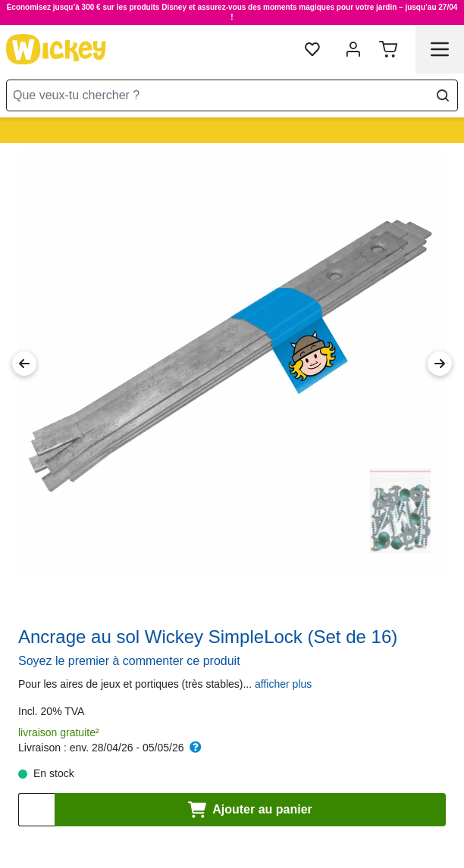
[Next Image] (440, 364)
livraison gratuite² (59, 732)
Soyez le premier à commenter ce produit (129, 661)
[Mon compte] (353, 49)
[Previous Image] (24, 364)
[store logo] (56, 49)
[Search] (443, 95)
